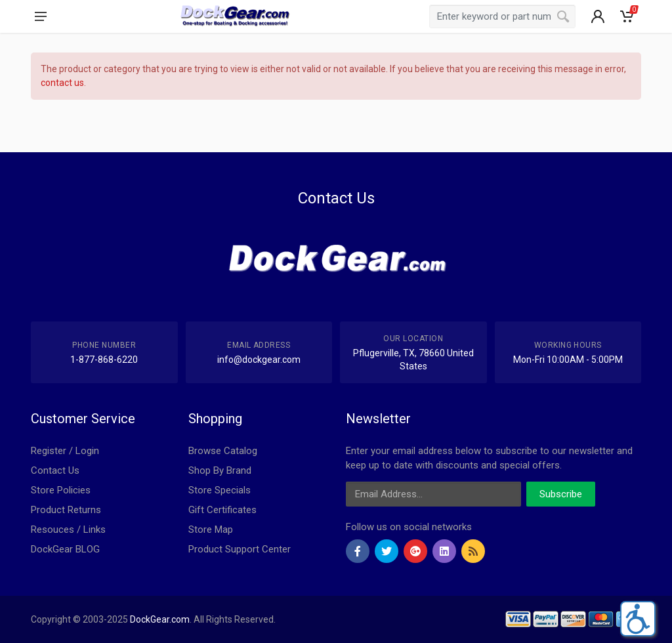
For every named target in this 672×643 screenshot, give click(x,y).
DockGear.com (160, 619)
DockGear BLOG (65, 549)
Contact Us (55, 470)
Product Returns (66, 510)
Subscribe (561, 494)
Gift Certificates (222, 510)
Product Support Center (240, 549)
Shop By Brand (220, 470)
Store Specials (220, 490)
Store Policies (61, 490)
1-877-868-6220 (104, 360)
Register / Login (65, 451)
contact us (62, 83)
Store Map (211, 529)
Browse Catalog (223, 451)
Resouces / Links (68, 529)
